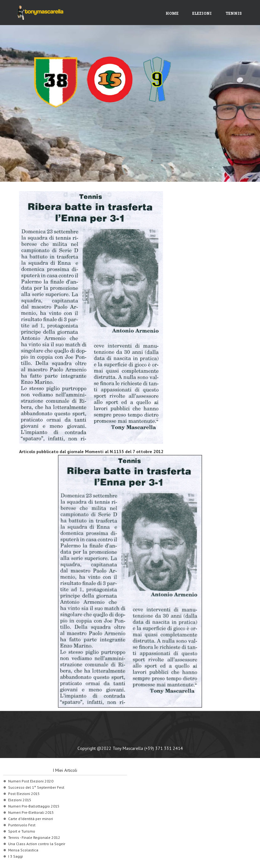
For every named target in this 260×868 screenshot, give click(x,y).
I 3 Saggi (16, 856)
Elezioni (202, 13)
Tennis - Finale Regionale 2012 (34, 837)
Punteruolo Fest (22, 825)
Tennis (234, 13)
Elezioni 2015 (20, 800)
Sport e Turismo (22, 831)
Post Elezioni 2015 (24, 794)
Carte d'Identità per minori (31, 819)
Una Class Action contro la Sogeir (37, 844)
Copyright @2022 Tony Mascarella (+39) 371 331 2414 (130, 748)
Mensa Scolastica (23, 850)
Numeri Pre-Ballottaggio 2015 (34, 806)
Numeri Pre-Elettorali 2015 (31, 812)
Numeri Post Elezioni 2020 (31, 781)
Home (172, 13)
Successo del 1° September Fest (36, 787)
